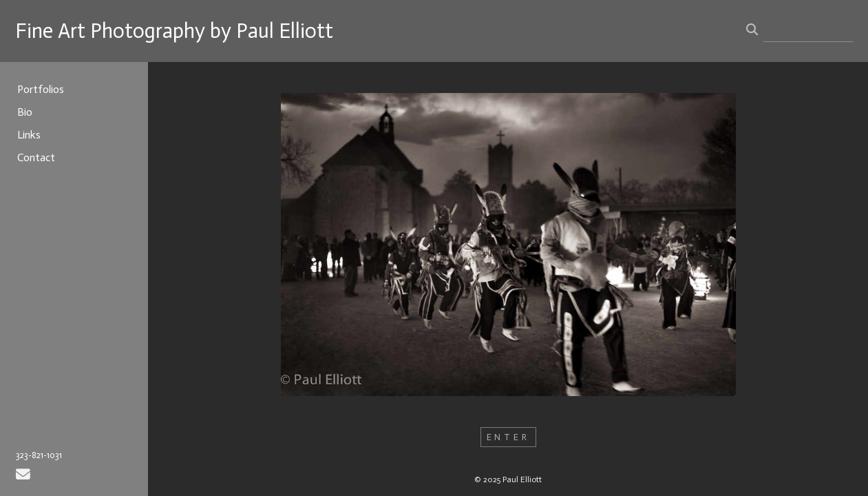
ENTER (508, 437)
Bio (25, 112)
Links (29, 135)
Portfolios (41, 89)
